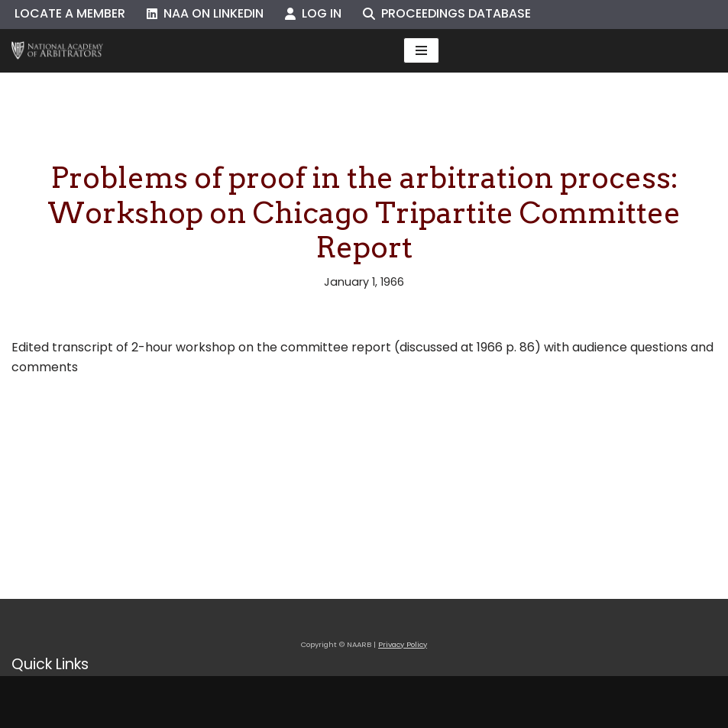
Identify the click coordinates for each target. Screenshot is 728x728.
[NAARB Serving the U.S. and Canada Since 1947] (57, 51)
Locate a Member (70, 13)
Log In (313, 13)
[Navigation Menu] (421, 50)
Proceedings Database (447, 13)
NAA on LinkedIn (205, 13)
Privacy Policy (403, 644)
